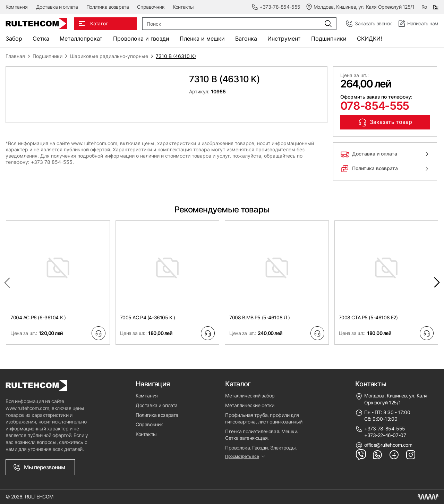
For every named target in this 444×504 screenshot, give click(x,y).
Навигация (153, 384)
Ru (436, 7)
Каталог (238, 384)
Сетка (41, 39)
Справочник (151, 7)
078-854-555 (374, 106)
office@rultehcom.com (388, 445)
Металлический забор (250, 396)
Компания (17, 7)
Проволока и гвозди (141, 39)
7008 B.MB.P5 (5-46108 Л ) (260, 317)
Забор (14, 39)
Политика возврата (108, 7)
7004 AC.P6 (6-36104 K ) (38, 317)
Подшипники (329, 39)
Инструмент (284, 39)
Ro (424, 7)
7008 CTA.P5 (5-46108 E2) (368, 317)
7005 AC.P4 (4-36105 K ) (148, 317)
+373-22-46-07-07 (385, 435)
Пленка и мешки (202, 39)
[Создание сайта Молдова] (428, 497)
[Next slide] (437, 283)
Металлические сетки (250, 405)
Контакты (183, 7)
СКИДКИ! (369, 39)
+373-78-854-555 (385, 429)
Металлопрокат (81, 39)
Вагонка (246, 39)
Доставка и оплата (57, 7)
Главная (15, 56)
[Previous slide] (7, 283)
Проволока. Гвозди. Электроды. (261, 448)
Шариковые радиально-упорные (109, 56)
